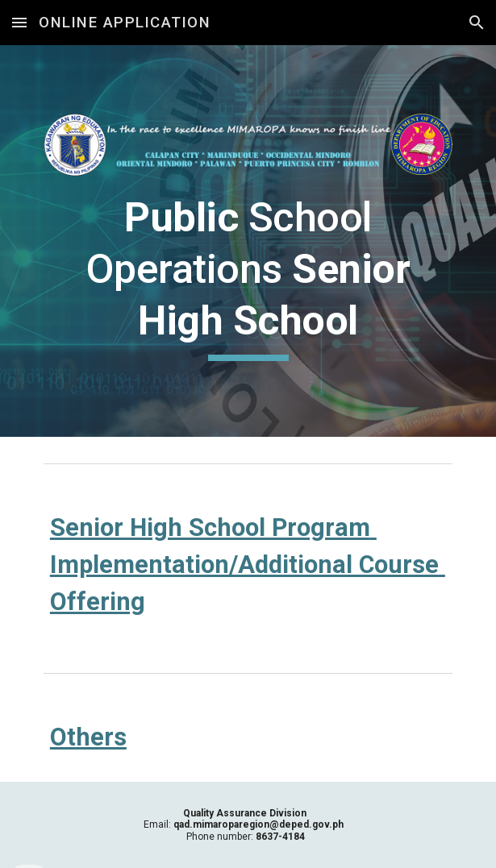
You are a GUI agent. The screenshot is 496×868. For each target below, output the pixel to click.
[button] (19, 22)
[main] (248, 276)
